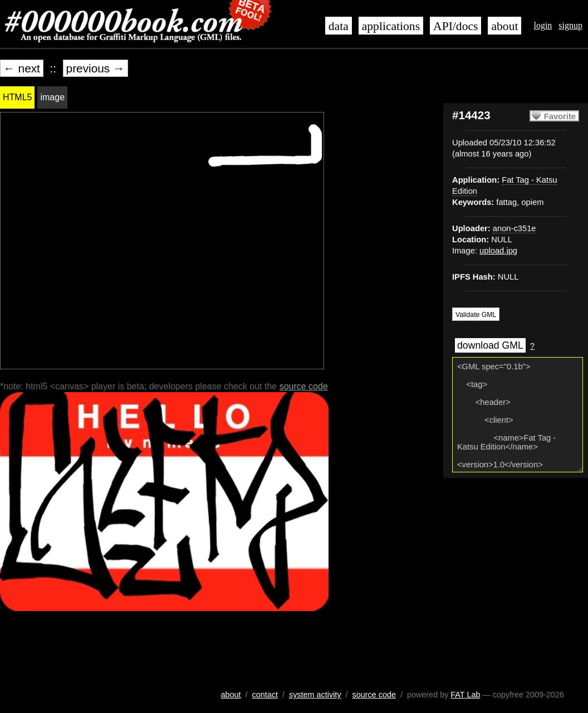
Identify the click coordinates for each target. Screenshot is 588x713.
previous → (95, 68)
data (339, 26)
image (52, 97)
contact (265, 695)
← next (22, 68)
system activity (315, 695)
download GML (490, 345)
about (504, 26)
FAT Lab (465, 695)
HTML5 (17, 97)
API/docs (455, 26)
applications (391, 26)
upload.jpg (498, 251)
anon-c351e (514, 228)
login (543, 25)
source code (304, 386)
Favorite (560, 116)
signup (570, 25)
